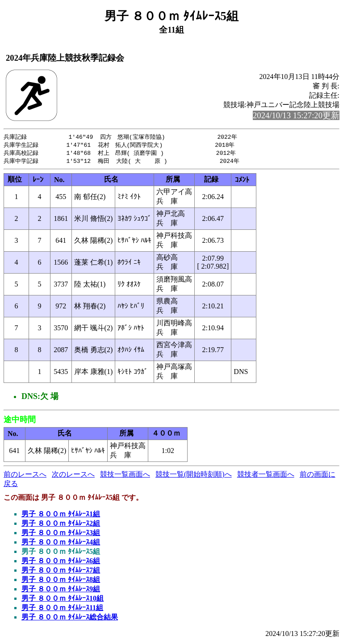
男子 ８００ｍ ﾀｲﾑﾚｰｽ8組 (61, 581)
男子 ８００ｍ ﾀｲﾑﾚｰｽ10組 (63, 600)
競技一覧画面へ (125, 476)
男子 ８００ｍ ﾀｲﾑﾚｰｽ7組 (61, 572)
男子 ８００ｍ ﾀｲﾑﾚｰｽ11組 (62, 609)
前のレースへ (25, 476)
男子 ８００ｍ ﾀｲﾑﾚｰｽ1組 (61, 516)
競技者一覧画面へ (266, 476)
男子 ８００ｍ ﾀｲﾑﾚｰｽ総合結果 (70, 619)
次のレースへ (73, 476)
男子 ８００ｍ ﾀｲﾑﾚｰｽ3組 (61, 534)
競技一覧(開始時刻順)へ (194, 476)
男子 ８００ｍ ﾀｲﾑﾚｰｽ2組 (61, 525)
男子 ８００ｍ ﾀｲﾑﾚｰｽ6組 (61, 563)
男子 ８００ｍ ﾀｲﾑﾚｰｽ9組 (61, 591)
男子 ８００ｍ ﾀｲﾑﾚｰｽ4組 (61, 544)
